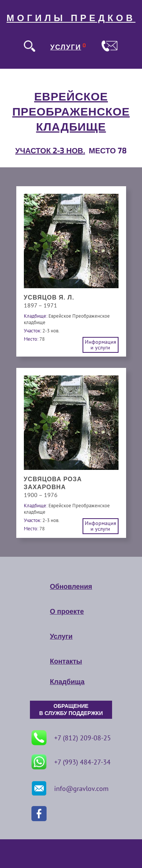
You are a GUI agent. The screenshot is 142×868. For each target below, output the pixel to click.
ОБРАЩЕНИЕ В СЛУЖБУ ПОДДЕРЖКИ (71, 710)
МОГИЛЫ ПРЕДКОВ (71, 18)
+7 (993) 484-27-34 (71, 762)
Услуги (61, 636)
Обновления (71, 587)
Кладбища (67, 682)
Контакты (66, 661)
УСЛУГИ (66, 47)
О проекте (67, 612)
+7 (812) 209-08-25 (71, 738)
